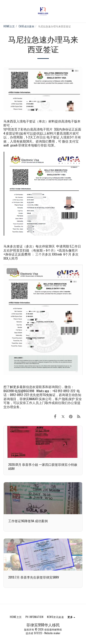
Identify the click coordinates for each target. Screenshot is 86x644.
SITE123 (38, 633)
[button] (5, 11)
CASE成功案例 (26, 26)
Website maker (52, 633)
